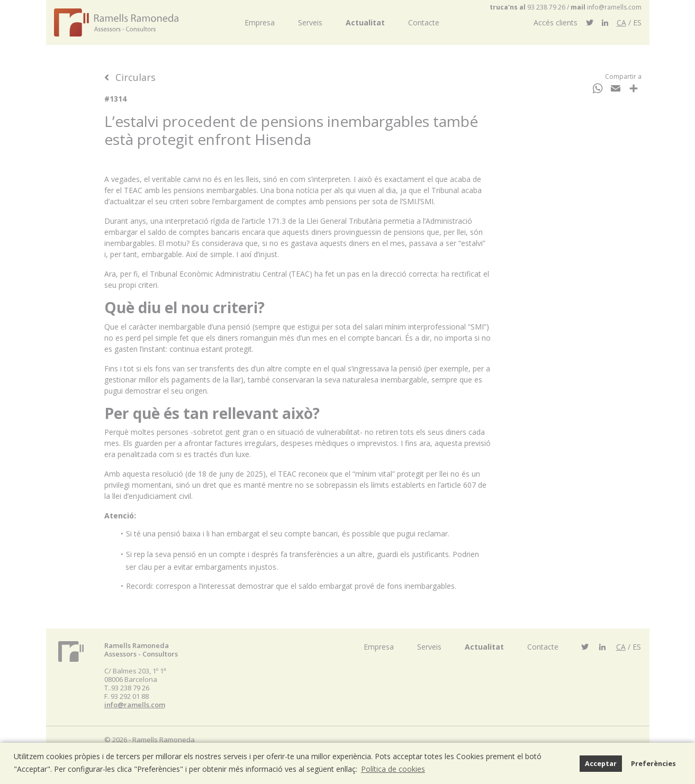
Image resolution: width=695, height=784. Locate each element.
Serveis (310, 22)
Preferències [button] (653, 764)
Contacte (424, 22)
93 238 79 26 (546, 7)
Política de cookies (393, 769)
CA (621, 22)
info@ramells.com (614, 7)
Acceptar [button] (601, 764)
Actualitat (365, 22)
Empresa (260, 22)
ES (637, 22)
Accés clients (556, 22)
